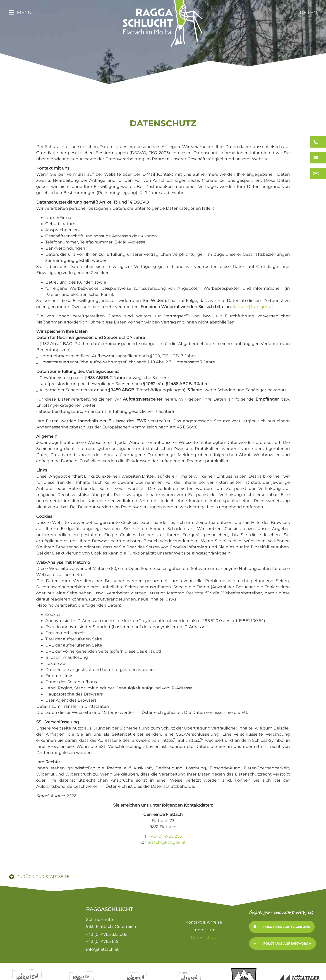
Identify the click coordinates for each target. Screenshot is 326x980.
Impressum (204, 930)
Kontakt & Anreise (204, 922)
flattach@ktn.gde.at (253, 307)
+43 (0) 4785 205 (165, 836)
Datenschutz (204, 938)
